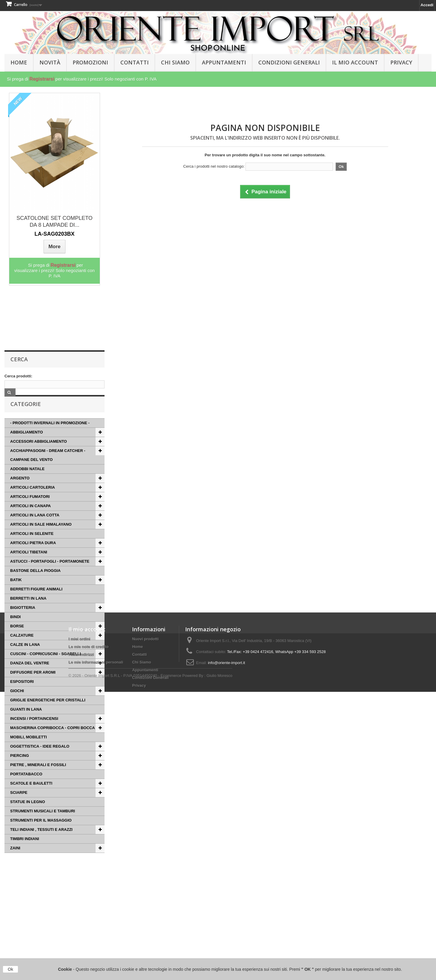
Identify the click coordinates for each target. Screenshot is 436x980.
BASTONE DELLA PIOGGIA (35, 581)
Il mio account (87, 904)
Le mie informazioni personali (96, 937)
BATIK (16, 590)
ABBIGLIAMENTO (27, 443)
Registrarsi (42, 79)
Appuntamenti (224, 62)
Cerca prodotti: (18, 376)
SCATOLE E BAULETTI (31, 794)
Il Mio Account (355, 62)
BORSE (17, 636)
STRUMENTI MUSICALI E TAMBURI (43, 821)
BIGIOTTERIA (23, 618)
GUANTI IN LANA (26, 720)
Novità (50, 62)
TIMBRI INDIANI (25, 849)
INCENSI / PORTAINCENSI (34, 729)
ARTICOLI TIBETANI (29, 562)
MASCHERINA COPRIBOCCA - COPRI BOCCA (53, 738)
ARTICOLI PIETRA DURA (33, 553)
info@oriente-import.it (226, 937)
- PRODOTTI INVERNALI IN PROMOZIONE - (50, 433)
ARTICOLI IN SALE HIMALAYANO (41, 535)
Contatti (135, 62)
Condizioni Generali (289, 62)
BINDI (15, 627)
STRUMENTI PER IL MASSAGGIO (41, 831)
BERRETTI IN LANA (28, 609)
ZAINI (15, 858)
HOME (19, 62)
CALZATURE (22, 646)
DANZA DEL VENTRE (30, 673)
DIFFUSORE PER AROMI (33, 683)
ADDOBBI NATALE (27, 479)
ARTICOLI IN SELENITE (32, 544)
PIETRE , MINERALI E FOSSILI (38, 775)
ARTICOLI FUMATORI (30, 507)
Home (137, 921)
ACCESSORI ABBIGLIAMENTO (39, 452)
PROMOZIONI (90, 62)
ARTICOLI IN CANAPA (30, 516)
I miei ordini (79, 914)
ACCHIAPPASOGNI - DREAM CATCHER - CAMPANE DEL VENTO (48, 466)
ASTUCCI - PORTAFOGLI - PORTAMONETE (50, 572)
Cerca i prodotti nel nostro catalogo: (214, 166)
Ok (10, 969)
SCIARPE (19, 803)
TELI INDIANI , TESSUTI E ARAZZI (41, 840)
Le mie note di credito (88, 921)
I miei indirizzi (81, 929)
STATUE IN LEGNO (28, 812)
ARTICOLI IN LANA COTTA (35, 526)
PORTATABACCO (26, 784)
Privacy (401, 62)
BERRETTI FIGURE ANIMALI (36, 599)
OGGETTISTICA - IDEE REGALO (40, 757)
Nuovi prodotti (145, 914)
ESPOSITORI (22, 692)
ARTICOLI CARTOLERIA (33, 498)
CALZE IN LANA (25, 655)
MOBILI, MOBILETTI (29, 747)
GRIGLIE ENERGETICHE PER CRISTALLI (48, 710)
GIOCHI (17, 701)
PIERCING (20, 766)
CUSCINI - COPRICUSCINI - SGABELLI (46, 664)
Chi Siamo (175, 62)
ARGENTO (20, 489)
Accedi (427, 5)
